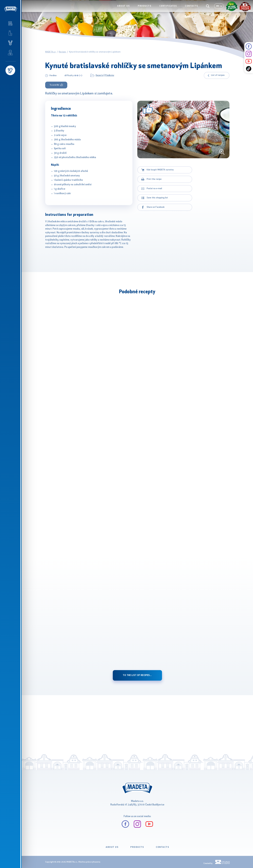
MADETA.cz (50, 52)
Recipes (62, 52)
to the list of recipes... (137, 675)
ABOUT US (127, 9)
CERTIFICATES (170, 9)
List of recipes (218, 75)
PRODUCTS (147, 9)
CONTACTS (192, 9)
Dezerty (99, 75)
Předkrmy (109, 75)
